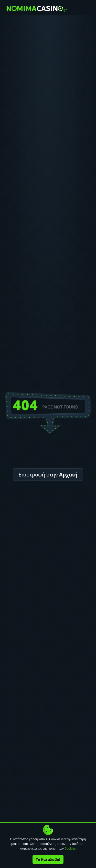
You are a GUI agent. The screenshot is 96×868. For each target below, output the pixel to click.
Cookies (70, 848)
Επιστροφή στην (48, 475)
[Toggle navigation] (85, 8)
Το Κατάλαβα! (48, 859)
